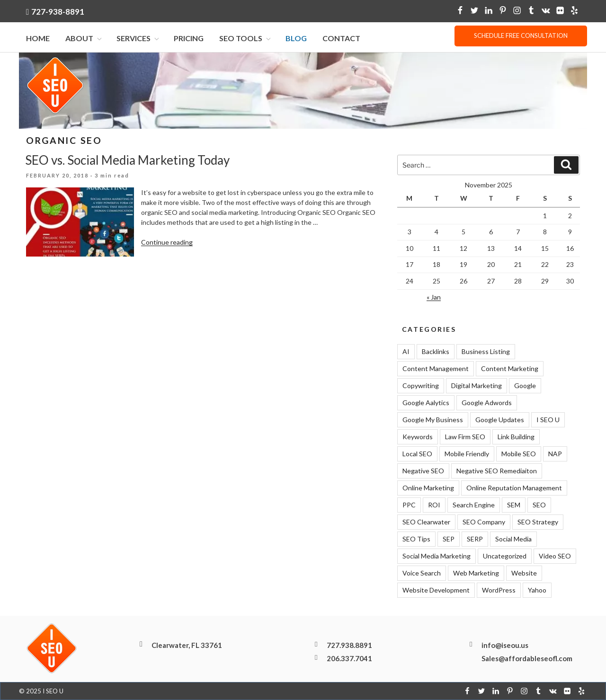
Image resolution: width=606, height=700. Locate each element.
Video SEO (555, 556)
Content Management (436, 368)
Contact (341, 38)
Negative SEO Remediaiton (497, 471)
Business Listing (486, 351)
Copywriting (421, 385)
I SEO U (548, 420)
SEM (514, 505)
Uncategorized (505, 556)
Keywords (418, 437)
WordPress (499, 590)
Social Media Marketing (437, 556)
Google (525, 385)
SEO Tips (416, 539)
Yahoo (537, 590)
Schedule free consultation (521, 35)
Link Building (516, 437)
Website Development (436, 590)
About (84, 38)
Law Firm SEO (465, 437)
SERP (475, 539)
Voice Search (422, 573)
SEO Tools (246, 38)
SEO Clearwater (426, 522)
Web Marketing (476, 573)
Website (524, 573)
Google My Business (433, 420)
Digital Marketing (477, 385)
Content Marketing (510, 368)
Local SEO (417, 454)
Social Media (513, 539)
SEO (539, 505)
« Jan (434, 297)
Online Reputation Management (514, 488)
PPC (409, 505)
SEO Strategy (538, 522)
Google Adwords (487, 403)
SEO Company (484, 522)
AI (406, 351)
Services (138, 38)
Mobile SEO (519, 454)
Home (38, 38)
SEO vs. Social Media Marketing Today (127, 160)
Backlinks (436, 351)
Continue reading (167, 242)
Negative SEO (423, 471)
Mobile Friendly (467, 454)
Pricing (189, 38)
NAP (555, 454)
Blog (296, 38)
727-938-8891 (58, 12)
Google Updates (500, 420)
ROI (434, 505)
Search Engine (474, 505)
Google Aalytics (426, 403)
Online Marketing (428, 488)
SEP (449, 539)
